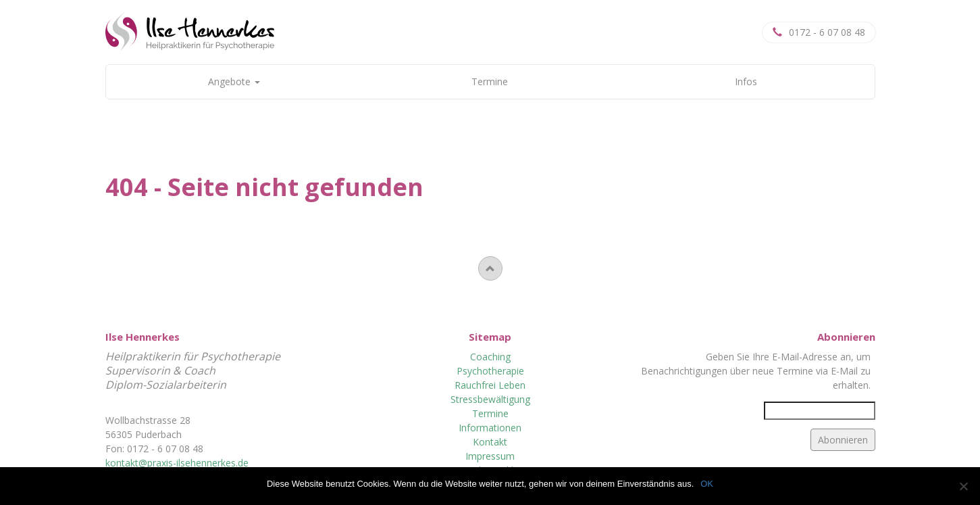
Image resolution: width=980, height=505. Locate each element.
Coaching (490, 357)
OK (707, 484)
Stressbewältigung (490, 399)
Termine (490, 81)
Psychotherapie (490, 371)
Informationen (490, 428)
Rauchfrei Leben (490, 385)
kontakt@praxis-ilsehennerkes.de (177, 463)
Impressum (490, 456)
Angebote (234, 81)
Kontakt (490, 442)
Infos (746, 81)
